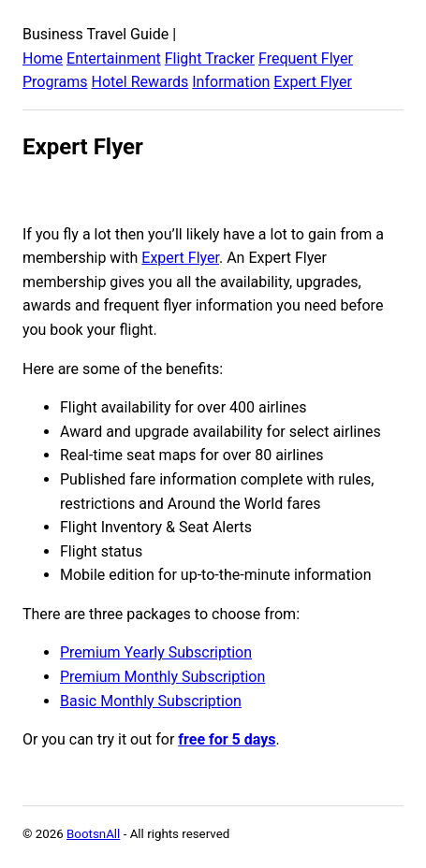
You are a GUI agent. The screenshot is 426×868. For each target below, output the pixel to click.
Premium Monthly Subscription (162, 677)
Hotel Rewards (140, 82)
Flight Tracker (210, 58)
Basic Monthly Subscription (151, 701)
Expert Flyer (313, 82)
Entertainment (114, 58)
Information (231, 82)
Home (43, 58)
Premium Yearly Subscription (156, 652)
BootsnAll (93, 834)
